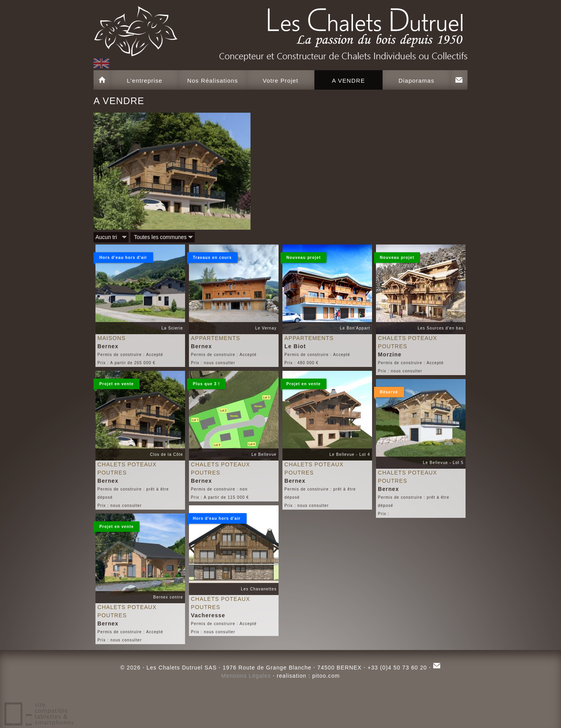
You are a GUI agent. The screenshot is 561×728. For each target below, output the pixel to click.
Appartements (215, 338)
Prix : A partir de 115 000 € (220, 497)
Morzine (390, 354)
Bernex (108, 346)
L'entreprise (145, 81)
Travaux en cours (209, 259)
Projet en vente (114, 385)
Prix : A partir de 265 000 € (126, 363)
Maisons (111, 338)
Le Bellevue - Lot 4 (350, 454)
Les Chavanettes (259, 589)
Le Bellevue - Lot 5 (443, 463)
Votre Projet (280, 81)
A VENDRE (348, 81)
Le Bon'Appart (355, 328)
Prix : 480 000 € (302, 363)
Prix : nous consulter (213, 363)
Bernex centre (168, 597)
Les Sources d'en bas (441, 328)
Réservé (386, 394)
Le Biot (295, 346)
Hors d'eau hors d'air (120, 259)
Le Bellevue (264, 454)
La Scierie (172, 328)
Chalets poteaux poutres (408, 342)
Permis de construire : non (219, 489)
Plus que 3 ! (203, 385)
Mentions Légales (246, 676)
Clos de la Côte (167, 454)
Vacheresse (208, 615)
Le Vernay (266, 328)
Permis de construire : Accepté (130, 355)
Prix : (384, 514)
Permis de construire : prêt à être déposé (133, 493)
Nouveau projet (301, 259)
